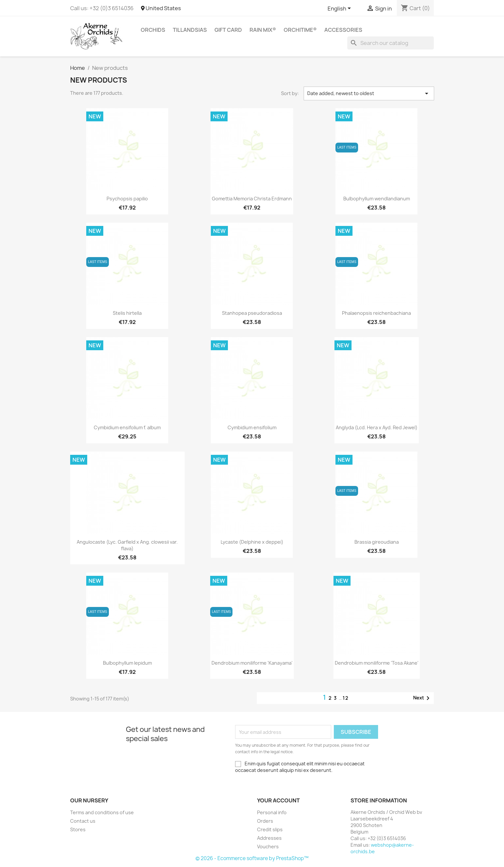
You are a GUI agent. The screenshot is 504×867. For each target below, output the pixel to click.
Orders (265, 821)
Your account (278, 800)
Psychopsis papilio (127, 199)
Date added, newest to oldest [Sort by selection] (369, 93)
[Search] (391, 43)
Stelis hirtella (127, 313)
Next (423, 698)
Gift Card (228, 30)
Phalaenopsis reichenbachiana (376, 313)
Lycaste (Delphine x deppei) (252, 542)
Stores (78, 829)
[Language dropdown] (340, 9)
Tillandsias (190, 30)
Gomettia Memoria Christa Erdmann (252, 199)
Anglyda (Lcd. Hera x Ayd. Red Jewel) (377, 427)
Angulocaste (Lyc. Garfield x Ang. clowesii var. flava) (127, 545)
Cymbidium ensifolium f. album (127, 427)
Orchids (153, 30)
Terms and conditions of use (102, 812)
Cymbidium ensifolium (252, 427)
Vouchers (268, 847)
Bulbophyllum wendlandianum (377, 199)
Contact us (83, 821)
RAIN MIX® (263, 30)
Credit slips (270, 829)
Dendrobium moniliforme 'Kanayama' (252, 663)
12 (346, 698)
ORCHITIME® (300, 30)
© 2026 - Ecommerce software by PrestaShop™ (252, 858)
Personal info (272, 812)
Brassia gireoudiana (377, 542)
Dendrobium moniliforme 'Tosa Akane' (377, 663)
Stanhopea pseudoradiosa (252, 313)
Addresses (269, 838)
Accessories (343, 30)
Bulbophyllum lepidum (127, 663)
